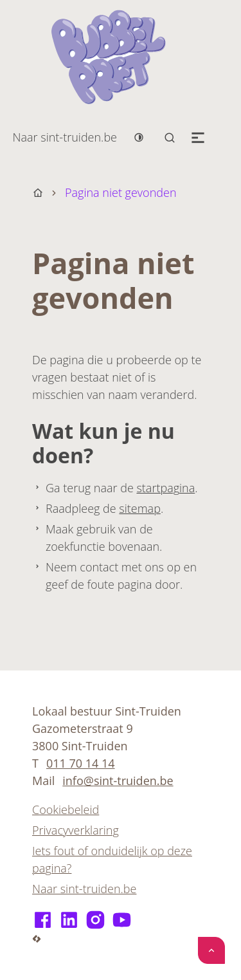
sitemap (140, 508)
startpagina (165, 488)
